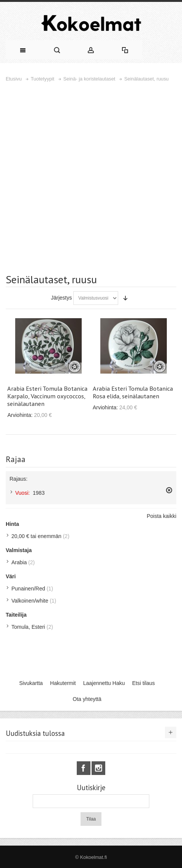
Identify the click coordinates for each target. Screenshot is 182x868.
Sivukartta (31, 683)
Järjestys (61, 298)
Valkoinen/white (30, 601)
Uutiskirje (91, 788)
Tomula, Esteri (28, 627)
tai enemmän (36, 536)
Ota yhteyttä (87, 699)
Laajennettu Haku (104, 683)
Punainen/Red (28, 589)
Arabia (19, 562)
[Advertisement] (91, 178)
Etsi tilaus (144, 683)
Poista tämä (169, 490)
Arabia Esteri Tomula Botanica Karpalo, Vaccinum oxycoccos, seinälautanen (47, 396)
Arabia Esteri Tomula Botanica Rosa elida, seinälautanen (133, 392)
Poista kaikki (161, 516)
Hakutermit (63, 683)
